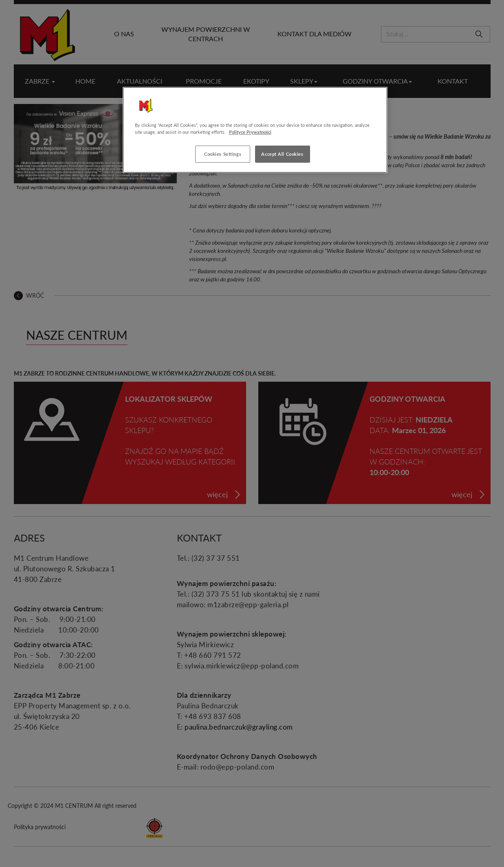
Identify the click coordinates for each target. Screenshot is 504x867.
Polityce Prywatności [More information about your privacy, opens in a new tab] (250, 132)
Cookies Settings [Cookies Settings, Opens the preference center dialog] (223, 154)
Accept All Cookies (282, 154)
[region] (255, 130)
